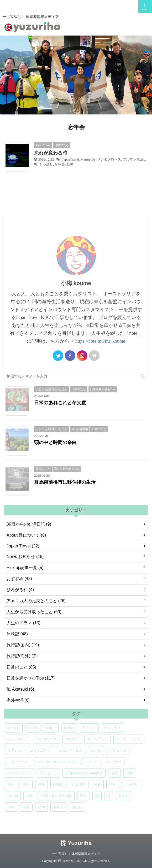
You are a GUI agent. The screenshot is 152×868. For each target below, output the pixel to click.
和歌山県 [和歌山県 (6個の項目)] (79, 784)
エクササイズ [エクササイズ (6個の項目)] (47, 739)
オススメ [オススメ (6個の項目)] (72, 739)
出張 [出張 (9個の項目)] (26, 784)
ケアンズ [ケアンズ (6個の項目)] (14, 750)
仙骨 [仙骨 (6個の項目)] (114, 773)
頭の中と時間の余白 (55, 442)
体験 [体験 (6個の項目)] (130, 773)
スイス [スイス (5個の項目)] (96, 750)
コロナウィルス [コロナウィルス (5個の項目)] (70, 750)
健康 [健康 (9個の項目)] (11, 784)
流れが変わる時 (51, 153)
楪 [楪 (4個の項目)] (109, 796)
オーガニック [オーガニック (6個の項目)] (98, 739)
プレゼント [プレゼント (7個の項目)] (48, 773)
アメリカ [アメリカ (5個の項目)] (89, 728)
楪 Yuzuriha (76, 843)
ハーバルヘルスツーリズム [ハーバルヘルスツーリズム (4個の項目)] (57, 762)
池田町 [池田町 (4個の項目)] (124, 796)
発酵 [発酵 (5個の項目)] (26, 807)
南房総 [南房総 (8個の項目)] (58, 784)
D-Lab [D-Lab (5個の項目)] (33, 728)
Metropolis (88, 159)
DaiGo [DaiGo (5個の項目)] (51, 728)
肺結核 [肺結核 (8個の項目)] (58, 807)
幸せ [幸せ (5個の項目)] (113, 784)
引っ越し (46, 164)
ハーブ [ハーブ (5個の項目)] (91, 762)
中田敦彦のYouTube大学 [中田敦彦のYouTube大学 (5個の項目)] (84, 773)
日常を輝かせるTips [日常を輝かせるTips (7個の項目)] (57, 796)
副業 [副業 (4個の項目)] (41, 784)
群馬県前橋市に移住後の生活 (65, 482)
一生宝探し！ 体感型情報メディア (76, 854)
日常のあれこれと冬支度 (60, 403)
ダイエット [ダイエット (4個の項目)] (118, 750)
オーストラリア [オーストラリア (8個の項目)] (128, 739)
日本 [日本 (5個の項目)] (83, 796)
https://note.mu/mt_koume (100, 341)
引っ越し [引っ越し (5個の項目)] (131, 784)
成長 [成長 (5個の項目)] (30, 796)
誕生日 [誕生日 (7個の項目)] (77, 807)
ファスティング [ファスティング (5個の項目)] (20, 773)
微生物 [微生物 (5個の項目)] (13, 796)
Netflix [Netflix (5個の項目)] (69, 728)
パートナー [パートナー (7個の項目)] (113, 762)
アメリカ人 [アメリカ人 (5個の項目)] (112, 728)
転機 (70, 164)
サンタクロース (109, 159)
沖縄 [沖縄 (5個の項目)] (11, 807)
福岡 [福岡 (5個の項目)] (41, 807)
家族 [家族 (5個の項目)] (97, 784)
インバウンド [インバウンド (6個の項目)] (18, 739)
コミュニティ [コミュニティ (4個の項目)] (40, 750)
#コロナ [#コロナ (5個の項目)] (14, 728)
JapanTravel (70, 159)
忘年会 (60, 164)
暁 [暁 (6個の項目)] (97, 796)
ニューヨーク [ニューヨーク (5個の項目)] (18, 762)
